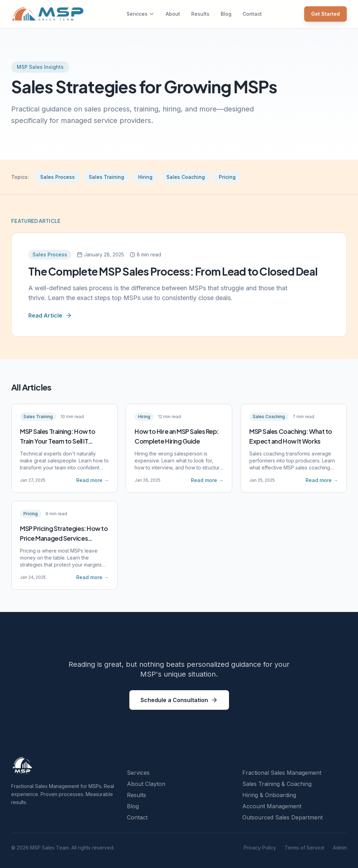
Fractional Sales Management (282, 773)
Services (141, 14)
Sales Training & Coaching (277, 784)
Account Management (272, 806)
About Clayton (146, 784)
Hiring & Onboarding (269, 795)
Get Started (325, 14)
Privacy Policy (260, 848)
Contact (252, 14)
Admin (340, 848)
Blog (226, 14)
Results (200, 14)
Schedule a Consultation (179, 700)
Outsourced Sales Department (282, 817)
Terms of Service (305, 848)
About (173, 14)
